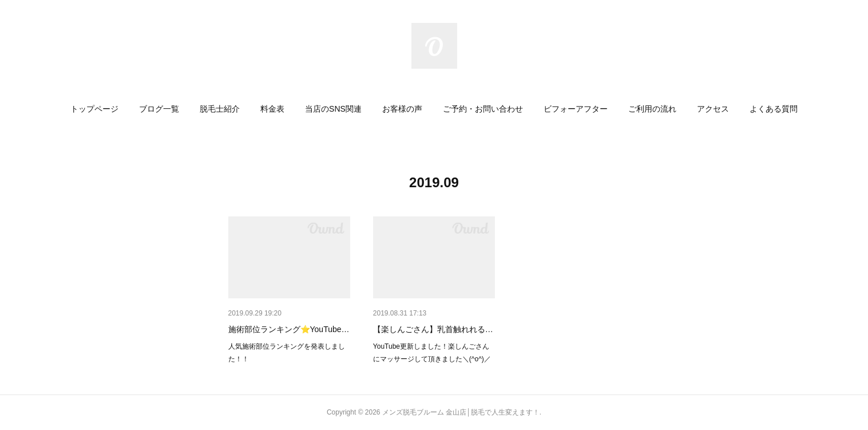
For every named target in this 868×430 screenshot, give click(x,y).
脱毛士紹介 (220, 109)
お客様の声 (402, 109)
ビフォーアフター (576, 109)
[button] (94, 109)
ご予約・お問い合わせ (483, 109)
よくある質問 (774, 109)
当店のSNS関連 (333, 109)
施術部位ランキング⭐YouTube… (289, 329)
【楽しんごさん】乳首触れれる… (433, 329)
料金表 (272, 109)
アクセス (713, 109)
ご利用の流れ (652, 109)
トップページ (94, 109)
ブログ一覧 (159, 109)
